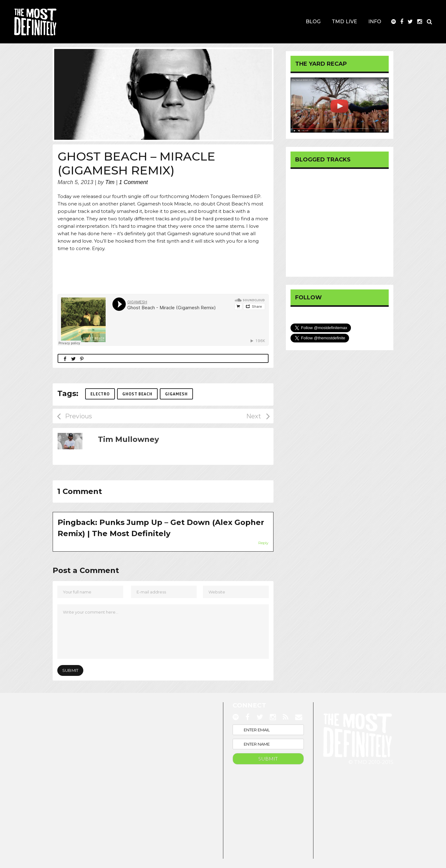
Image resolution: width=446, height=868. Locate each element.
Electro (100, 394)
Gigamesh (176, 394)
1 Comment (133, 182)
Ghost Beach (137, 394)
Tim (110, 182)
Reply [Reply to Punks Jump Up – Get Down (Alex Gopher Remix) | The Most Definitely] (263, 543)
